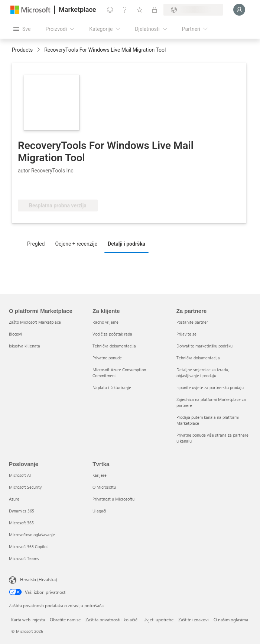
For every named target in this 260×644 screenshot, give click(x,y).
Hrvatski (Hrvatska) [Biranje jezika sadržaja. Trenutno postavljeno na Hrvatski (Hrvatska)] (39, 579)
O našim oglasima (231, 619)
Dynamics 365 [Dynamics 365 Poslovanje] (22, 511)
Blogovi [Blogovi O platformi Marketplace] (15, 334)
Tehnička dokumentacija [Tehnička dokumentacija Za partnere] (198, 358)
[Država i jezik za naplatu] (193, 10)
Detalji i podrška (126, 244)
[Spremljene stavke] (140, 10)
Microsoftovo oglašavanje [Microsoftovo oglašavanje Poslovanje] (32, 535)
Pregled (36, 244)
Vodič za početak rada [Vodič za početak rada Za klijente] (112, 334)
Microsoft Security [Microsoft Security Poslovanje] (25, 487)
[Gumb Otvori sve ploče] (22, 29)
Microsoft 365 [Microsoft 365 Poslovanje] (21, 523)
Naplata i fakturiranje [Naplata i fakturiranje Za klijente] (112, 387)
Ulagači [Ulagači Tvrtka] (99, 511)
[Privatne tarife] (155, 10)
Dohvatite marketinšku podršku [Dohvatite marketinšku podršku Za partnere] (204, 346)
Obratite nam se (65, 619)
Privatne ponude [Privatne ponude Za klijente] (107, 358)
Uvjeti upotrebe (158, 619)
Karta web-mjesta (28, 619)
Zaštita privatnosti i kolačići (112, 619)
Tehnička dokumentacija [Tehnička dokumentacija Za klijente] (114, 346)
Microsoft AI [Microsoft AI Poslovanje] (20, 475)
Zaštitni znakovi (194, 619)
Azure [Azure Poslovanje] (14, 499)
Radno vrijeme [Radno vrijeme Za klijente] (105, 322)
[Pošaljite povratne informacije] (110, 10)
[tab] (38, 243)
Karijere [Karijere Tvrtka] (100, 475)
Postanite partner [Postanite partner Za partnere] (192, 322)
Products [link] (22, 50)
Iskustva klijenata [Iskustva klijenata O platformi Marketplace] (25, 346)
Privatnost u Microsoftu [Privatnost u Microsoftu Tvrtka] (113, 499)
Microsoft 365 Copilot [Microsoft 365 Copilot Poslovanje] (28, 546)
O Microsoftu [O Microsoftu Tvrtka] (104, 487)
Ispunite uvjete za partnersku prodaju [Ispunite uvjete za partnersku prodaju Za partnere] (210, 387)
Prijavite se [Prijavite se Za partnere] (186, 334)
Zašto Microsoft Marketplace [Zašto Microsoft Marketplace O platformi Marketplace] (35, 322)
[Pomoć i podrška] (125, 10)
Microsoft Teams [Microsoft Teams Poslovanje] (24, 558)
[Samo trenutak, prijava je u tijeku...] (239, 10)
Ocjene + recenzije (76, 244)
